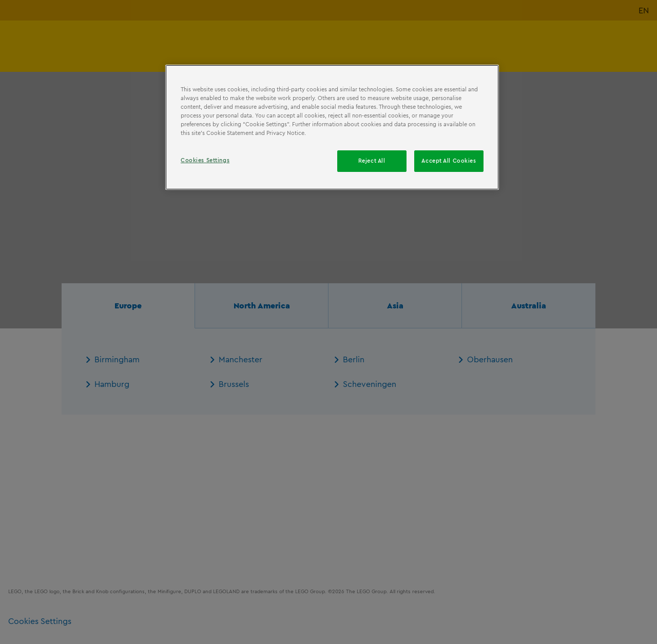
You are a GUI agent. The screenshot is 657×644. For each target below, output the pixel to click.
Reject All (372, 161)
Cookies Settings (205, 160)
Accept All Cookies (449, 161)
